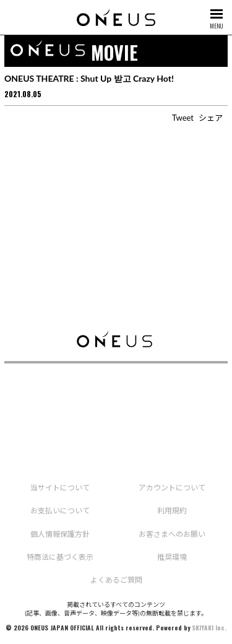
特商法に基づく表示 (60, 557)
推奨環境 (172, 557)
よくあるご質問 (116, 580)
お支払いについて (60, 511)
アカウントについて (172, 488)
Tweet (183, 118)
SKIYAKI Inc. (209, 628)
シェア (211, 118)
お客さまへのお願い (172, 534)
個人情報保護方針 (60, 534)
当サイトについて (60, 488)
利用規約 (172, 511)
